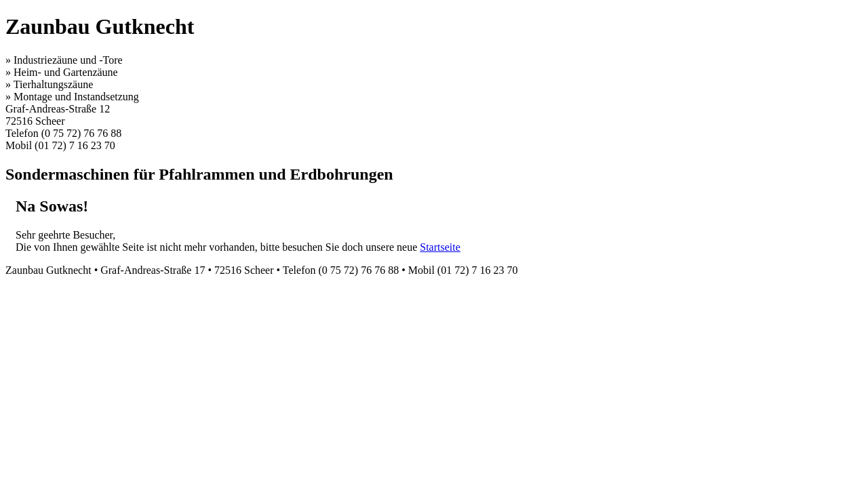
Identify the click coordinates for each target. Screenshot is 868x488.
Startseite (440, 247)
